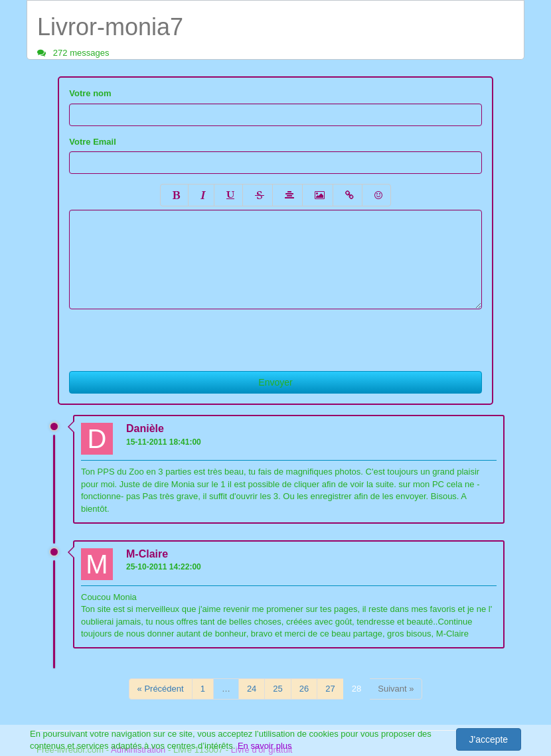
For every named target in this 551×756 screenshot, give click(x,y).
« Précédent (161, 689)
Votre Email (93, 142)
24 (252, 689)
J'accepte (488, 739)
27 (330, 689)
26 (304, 689)
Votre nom (90, 93)
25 (277, 689)
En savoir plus (265, 746)
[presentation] (170, 335)
